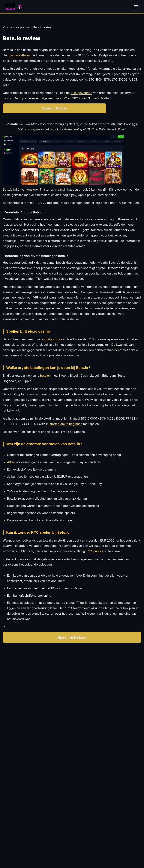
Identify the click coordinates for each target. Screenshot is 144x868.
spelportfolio (53, 339)
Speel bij (72, 637)
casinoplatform (19, 55)
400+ (11, 462)
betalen (45, 376)
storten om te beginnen (66, 424)
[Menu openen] (136, 7)
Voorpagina (10, 27)
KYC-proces (94, 551)
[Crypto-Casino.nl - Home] (13, 7)
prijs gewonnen (81, 93)
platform (25, 27)
